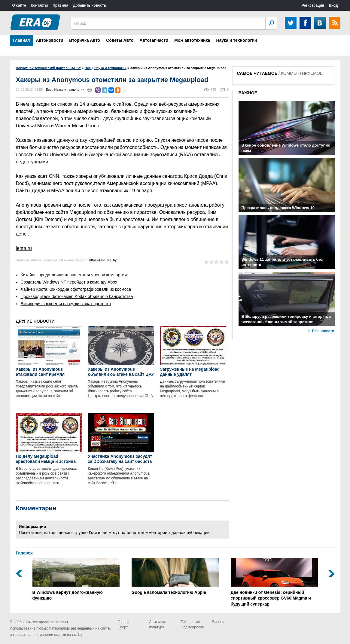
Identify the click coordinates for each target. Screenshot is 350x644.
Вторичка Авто (85, 40)
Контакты (40, 5)
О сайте (19, 5)
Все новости (323, 331)
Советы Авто (120, 40)
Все (49, 90)
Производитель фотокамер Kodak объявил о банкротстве (77, 296)
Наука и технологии (236, 40)
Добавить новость (90, 5)
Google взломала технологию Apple (175, 576)
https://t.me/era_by (103, 260)
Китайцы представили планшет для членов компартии (74, 275)
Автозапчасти (154, 40)
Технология (190, 622)
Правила (60, 5)
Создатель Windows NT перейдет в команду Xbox (69, 282)
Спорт (123, 627)
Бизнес (218, 622)
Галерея (24, 553)
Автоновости (49, 40)
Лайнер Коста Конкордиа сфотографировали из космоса (76, 289)
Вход (333, 5)
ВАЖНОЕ (248, 93)
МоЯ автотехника (192, 40)
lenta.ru (24, 248)
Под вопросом (193, 627)
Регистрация (313, 5)
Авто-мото (158, 622)
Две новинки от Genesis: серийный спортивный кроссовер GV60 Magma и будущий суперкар (274, 582)
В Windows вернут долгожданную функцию (76, 579)
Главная (21, 40)
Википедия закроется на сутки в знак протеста (66, 304)
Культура (157, 627)
